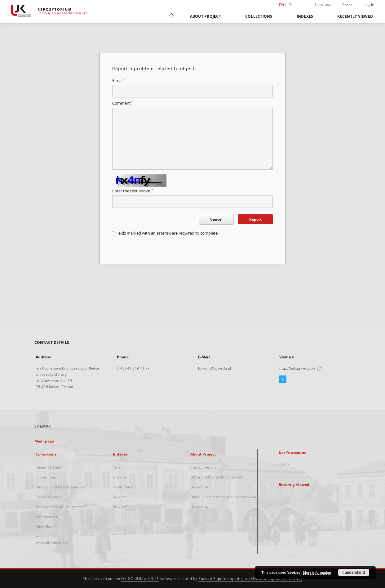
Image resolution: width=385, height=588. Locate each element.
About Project (206, 16)
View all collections (52, 543)
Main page (44, 441)
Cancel (216, 219)
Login (369, 4)
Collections (259, 16)
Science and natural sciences (61, 507)
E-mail (119, 81)
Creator (120, 477)
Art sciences (46, 517)
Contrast (323, 4)
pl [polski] (291, 5)
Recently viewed (355, 16)
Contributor (123, 487)
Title (117, 467)
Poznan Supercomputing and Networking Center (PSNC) (250, 579)
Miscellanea (46, 527)
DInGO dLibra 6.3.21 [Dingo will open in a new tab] (140, 579)
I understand (354, 572)
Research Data (49, 467)
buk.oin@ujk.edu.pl (215, 368)
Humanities (46, 477)
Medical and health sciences (60, 487)
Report (255, 219)
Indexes (305, 16)
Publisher (121, 507)
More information (317, 572)
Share (347, 5)
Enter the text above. (133, 191)
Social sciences (49, 497)
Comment (122, 103)
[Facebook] (283, 379)
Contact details (204, 467)
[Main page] (171, 16)
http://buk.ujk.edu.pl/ (301, 368)
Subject (119, 497)
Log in (284, 464)
